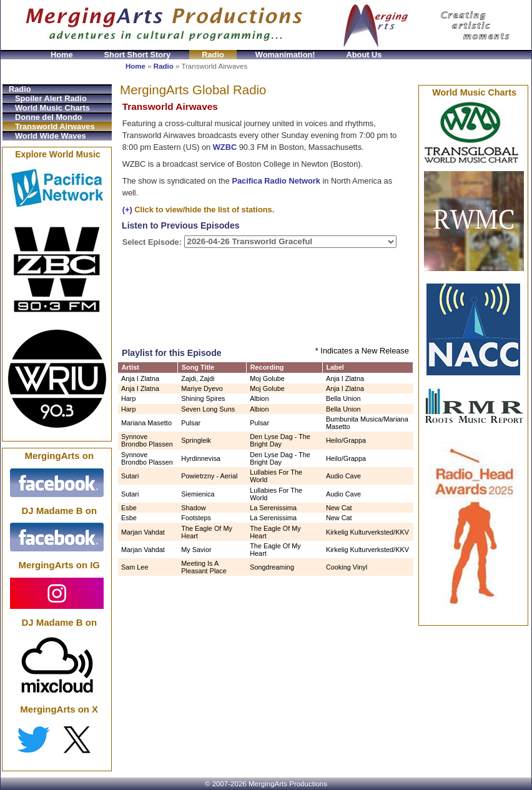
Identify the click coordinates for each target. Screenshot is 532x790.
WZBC (225, 147)
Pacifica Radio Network (276, 181)
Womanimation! (285, 55)
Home (62, 55)
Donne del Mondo (48, 117)
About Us (364, 55)
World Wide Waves (51, 136)
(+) (127, 210)
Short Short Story (138, 55)
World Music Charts (52, 108)
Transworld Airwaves (55, 126)
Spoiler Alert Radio (51, 98)
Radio (213, 55)
